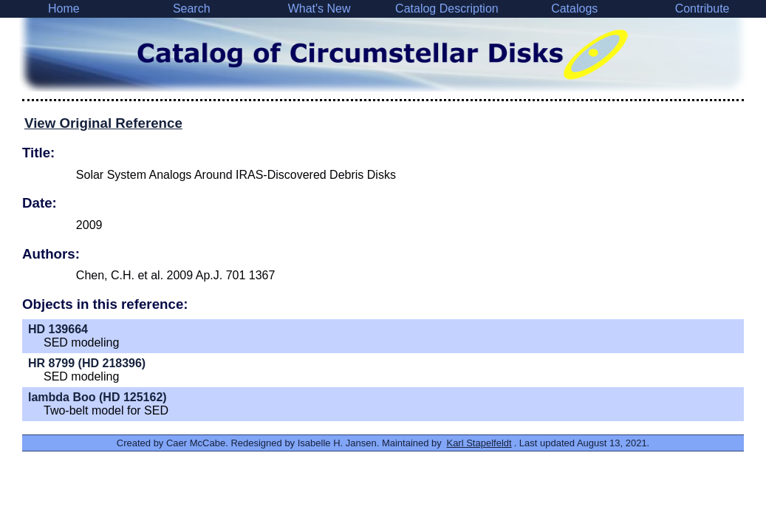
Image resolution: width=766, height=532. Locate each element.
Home (64, 8)
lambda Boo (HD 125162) (98, 397)
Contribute (702, 8)
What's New (319, 8)
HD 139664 (58, 329)
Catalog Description (447, 8)
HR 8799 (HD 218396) (87, 363)
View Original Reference (103, 123)
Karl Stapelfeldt (479, 443)
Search (192, 8)
